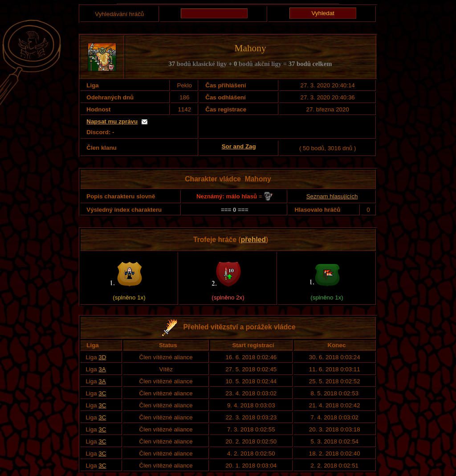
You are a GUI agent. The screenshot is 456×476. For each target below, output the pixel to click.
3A (102, 369)
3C (102, 393)
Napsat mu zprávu (112, 121)
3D (102, 357)
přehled (253, 240)
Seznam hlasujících (332, 196)
